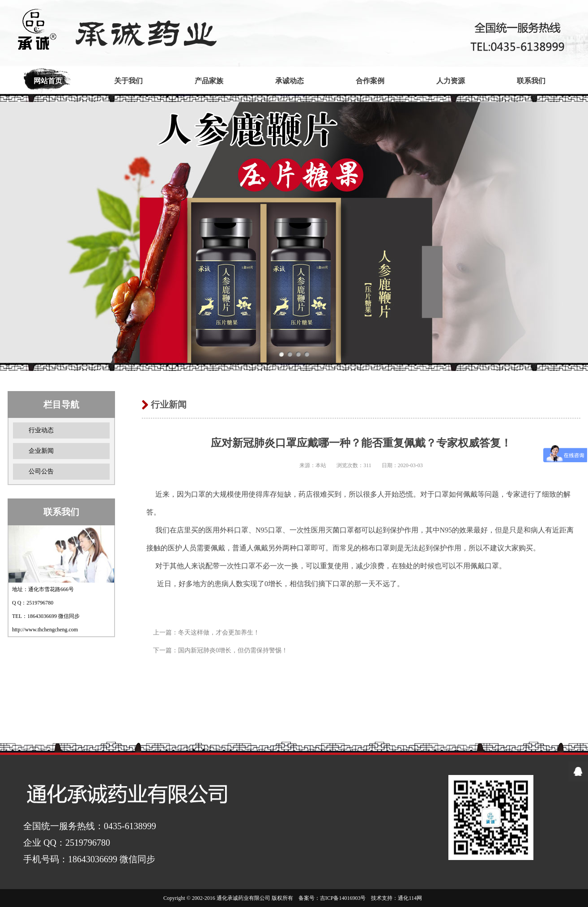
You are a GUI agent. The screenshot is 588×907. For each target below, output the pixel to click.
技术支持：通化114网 (396, 898)
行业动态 (41, 430)
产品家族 (209, 81)
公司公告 (41, 471)
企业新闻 (41, 451)
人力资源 (451, 81)
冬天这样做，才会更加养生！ (219, 632)
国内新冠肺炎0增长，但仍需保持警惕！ (233, 650)
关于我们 (128, 81)
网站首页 (48, 81)
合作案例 (370, 81)
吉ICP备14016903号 (343, 898)
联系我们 (531, 81)
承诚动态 (290, 81)
